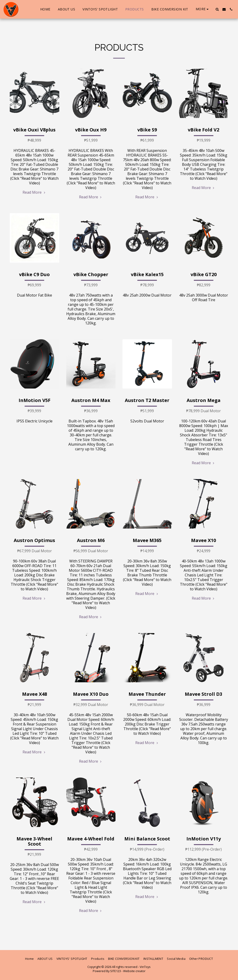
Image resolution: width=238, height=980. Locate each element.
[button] (217, 9)
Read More (34, 192)
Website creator (134, 971)
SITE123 (116, 971)
